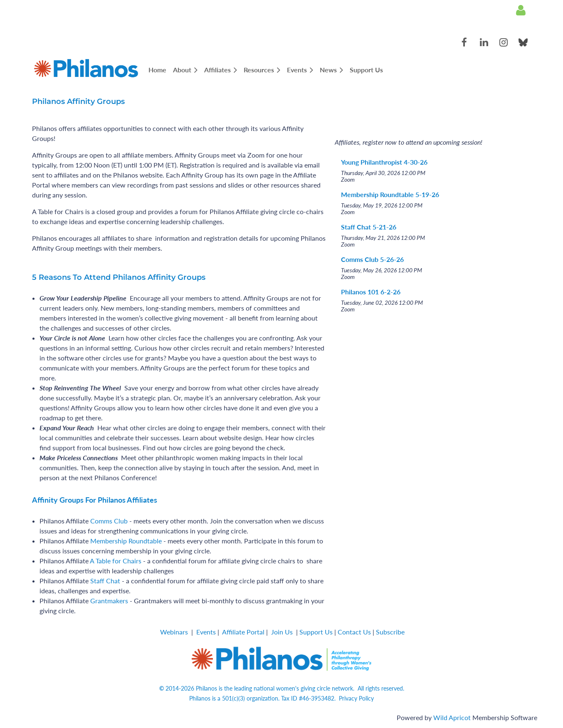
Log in (521, 10)
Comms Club (109, 521)
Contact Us (354, 632)
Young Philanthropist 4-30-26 (384, 162)
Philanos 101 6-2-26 (371, 292)
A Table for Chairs (116, 561)
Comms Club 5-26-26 (372, 259)
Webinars (174, 632)
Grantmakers (109, 601)
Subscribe (390, 632)
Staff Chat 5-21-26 (369, 227)
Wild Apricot (452, 717)
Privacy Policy (356, 698)
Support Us (316, 632)
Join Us (282, 632)
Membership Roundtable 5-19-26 (390, 194)
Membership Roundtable (126, 541)
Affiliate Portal (243, 632)
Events (206, 632)
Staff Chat (105, 581)
